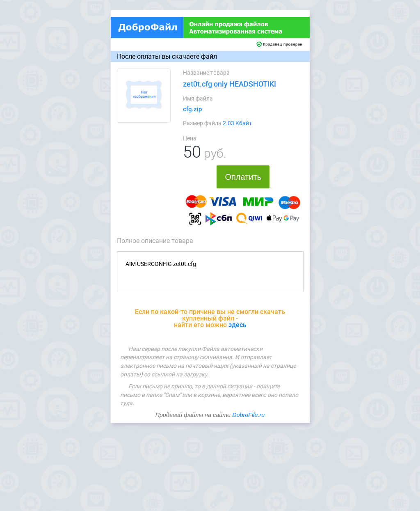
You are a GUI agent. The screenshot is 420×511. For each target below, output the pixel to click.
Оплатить (243, 177)
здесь (237, 325)
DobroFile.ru (248, 415)
